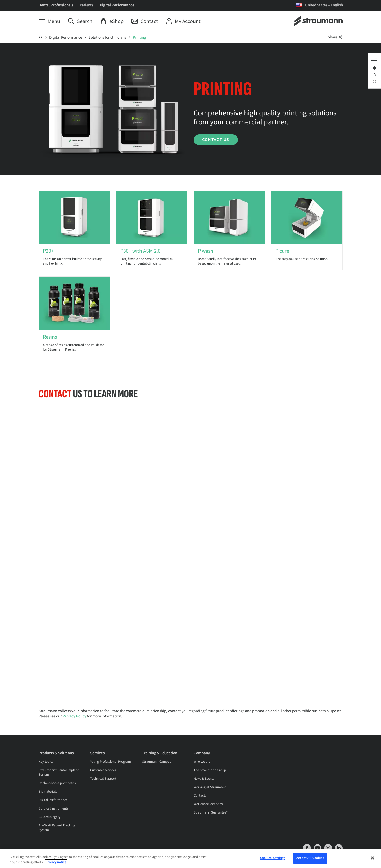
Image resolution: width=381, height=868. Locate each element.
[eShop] (112, 21)
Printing (139, 37)
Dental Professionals (56, 5)
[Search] (80, 21)
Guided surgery (49, 817)
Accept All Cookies (310, 858)
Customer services (103, 770)
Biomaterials (48, 792)
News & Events (204, 779)
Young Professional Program (111, 762)
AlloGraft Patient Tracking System (57, 828)
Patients (87, 5)
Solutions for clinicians (107, 37)
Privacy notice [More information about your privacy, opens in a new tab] (56, 862)
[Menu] (49, 21)
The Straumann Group (210, 770)
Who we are (202, 762)
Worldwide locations (208, 804)
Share (335, 37)
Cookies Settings (273, 858)
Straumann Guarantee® (211, 812)
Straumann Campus (157, 762)
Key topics (46, 762)
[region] (190, 859)
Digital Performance (117, 5)
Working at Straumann (210, 787)
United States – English (324, 5)
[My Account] (183, 21)
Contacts (200, 796)
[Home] (41, 37)
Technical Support (103, 779)
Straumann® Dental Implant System (59, 772)
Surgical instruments (53, 808)
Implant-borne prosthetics (57, 783)
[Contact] (145, 21)
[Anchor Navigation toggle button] (374, 61)
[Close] (373, 858)
